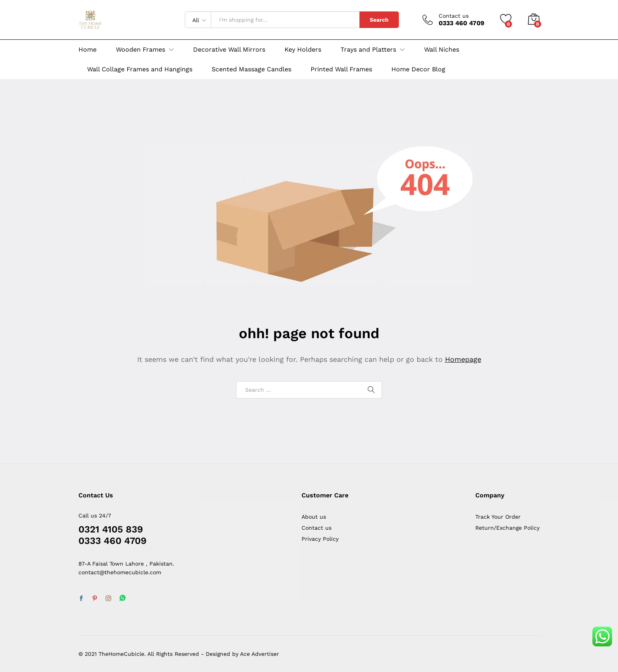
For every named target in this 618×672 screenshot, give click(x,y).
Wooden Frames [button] (141, 50)
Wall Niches (442, 50)
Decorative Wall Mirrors (229, 50)
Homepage (463, 359)
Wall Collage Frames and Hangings (140, 69)
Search (379, 20)
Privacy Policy (320, 539)
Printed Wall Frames (341, 69)
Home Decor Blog (418, 69)
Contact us (454, 16)
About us (314, 517)
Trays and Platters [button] (368, 50)
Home (87, 50)
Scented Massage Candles (251, 69)
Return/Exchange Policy (507, 528)
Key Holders (303, 50)
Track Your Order (498, 517)
